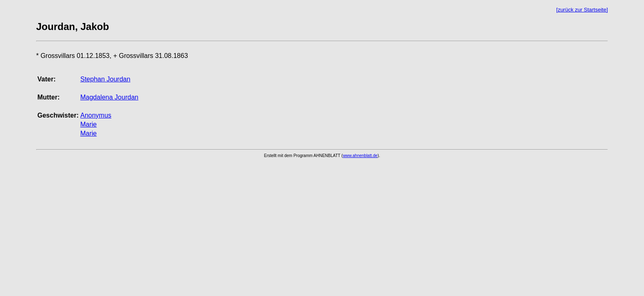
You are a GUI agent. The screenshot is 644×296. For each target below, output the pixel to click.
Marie (88, 124)
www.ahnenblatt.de (360, 156)
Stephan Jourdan (105, 79)
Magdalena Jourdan (109, 97)
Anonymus (96, 115)
